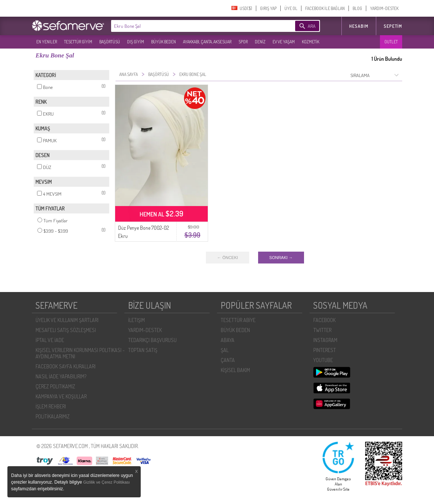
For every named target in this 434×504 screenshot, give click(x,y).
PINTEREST (325, 350)
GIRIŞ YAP (268, 8)
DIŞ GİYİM (136, 42)
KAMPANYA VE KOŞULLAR (61, 396)
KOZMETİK (311, 42)
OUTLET (391, 42)
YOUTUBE (323, 360)
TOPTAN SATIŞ (143, 350)
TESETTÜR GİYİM (78, 42)
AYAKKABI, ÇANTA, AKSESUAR (207, 42)
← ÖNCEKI (227, 258)
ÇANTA (228, 360)
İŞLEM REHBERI (51, 406)
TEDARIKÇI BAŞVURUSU (152, 340)
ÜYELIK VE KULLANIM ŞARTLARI (67, 320)
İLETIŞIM (136, 320)
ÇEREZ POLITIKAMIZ (55, 386)
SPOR (243, 42)
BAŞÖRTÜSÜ (110, 42)
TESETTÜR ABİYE (238, 320)
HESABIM (359, 26)
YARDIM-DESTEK (384, 8)
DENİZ (260, 42)
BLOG (357, 8)
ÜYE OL (291, 8)
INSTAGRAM (325, 340)
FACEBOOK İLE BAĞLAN (325, 8)
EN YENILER (47, 42)
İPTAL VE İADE (50, 340)
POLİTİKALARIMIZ (53, 416)
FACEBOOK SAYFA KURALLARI (66, 366)
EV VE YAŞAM (284, 42)
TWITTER (322, 330)
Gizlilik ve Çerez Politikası (107, 482)
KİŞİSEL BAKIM (235, 370)
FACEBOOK (324, 320)
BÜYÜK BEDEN (163, 42)
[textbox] (192, 26)
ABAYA (228, 340)
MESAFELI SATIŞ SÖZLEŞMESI (66, 330)
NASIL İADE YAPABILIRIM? (61, 376)
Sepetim (393, 26)
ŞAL (225, 350)
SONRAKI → (281, 258)
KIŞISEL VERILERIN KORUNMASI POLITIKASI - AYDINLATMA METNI (80, 353)
